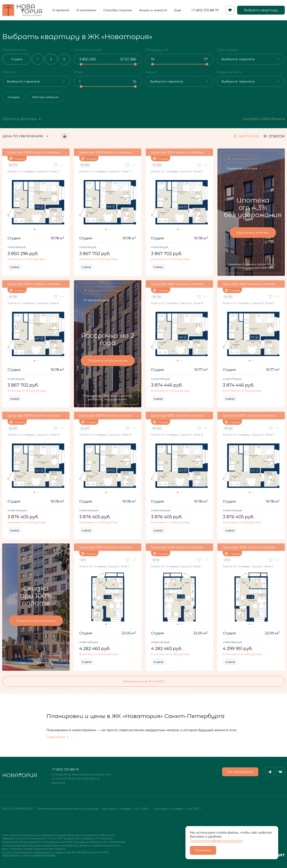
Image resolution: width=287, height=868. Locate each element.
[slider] (81, 64)
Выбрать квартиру (261, 10)
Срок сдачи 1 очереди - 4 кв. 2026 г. (126, 809)
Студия (17, 59)
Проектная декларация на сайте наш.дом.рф (67, 809)
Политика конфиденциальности (216, 840)
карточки (246, 136)
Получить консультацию (108, 360)
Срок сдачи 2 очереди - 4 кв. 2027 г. (177, 809)
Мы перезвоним (240, 772)
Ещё (178, 10)
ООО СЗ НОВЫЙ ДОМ (18, 809)
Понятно (203, 850)
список (274, 136)
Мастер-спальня (45, 97)
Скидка (14, 97)
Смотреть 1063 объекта (264, 119)
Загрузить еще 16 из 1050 (144, 681)
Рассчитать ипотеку (253, 232)
